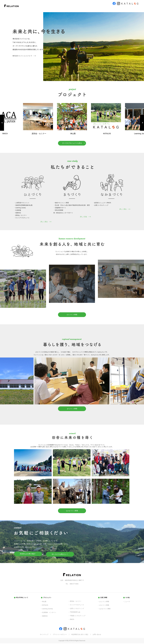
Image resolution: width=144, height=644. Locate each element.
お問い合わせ (131, 8)
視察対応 (45, 617)
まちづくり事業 (91, 8)
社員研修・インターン (49, 613)
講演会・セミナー (76, 602)
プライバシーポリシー (60, 635)
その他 (127, 598)
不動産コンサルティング (78, 616)
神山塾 (44, 602)
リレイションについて (48, 8)
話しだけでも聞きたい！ (60, 555)
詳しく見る (44, 222)
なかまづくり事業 (105, 8)
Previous (2, 123)
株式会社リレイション (89, 543)
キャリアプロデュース (77, 606)
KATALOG (45, 606)
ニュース (118, 8)
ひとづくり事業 (77, 8)
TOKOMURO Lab (75, 613)
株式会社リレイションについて (22, 56)
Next (142, 123)
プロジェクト (63, 8)
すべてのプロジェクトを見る (72, 143)
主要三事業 (104, 598)
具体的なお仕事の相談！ (28, 555)
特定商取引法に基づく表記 (80, 635)
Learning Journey (47, 609)
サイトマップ (44, 635)
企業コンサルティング (77, 609)
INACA (72, 620)
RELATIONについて (22, 598)
